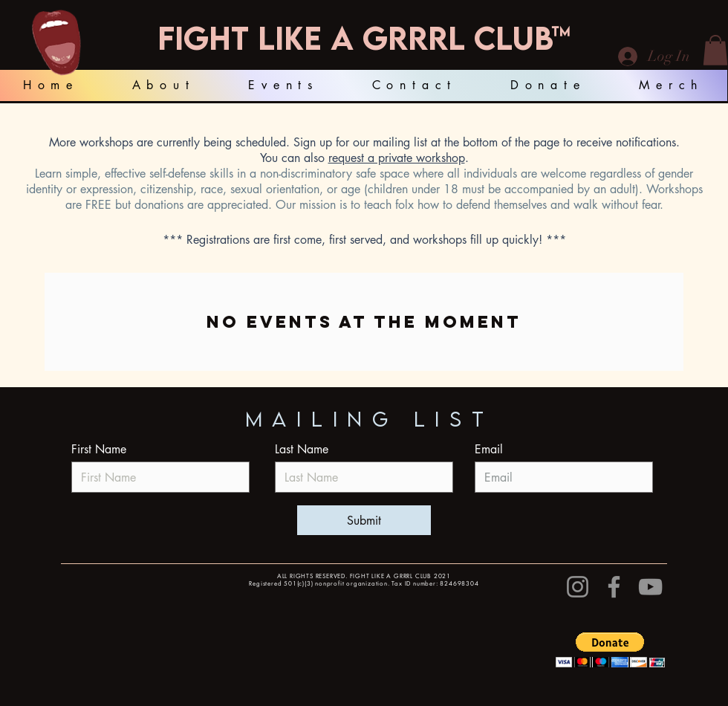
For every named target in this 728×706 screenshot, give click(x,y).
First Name (99, 450)
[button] (715, 50)
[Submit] (364, 520)
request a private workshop (397, 158)
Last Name (302, 450)
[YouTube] (650, 587)
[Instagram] (578, 587)
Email (489, 450)
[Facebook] (614, 587)
